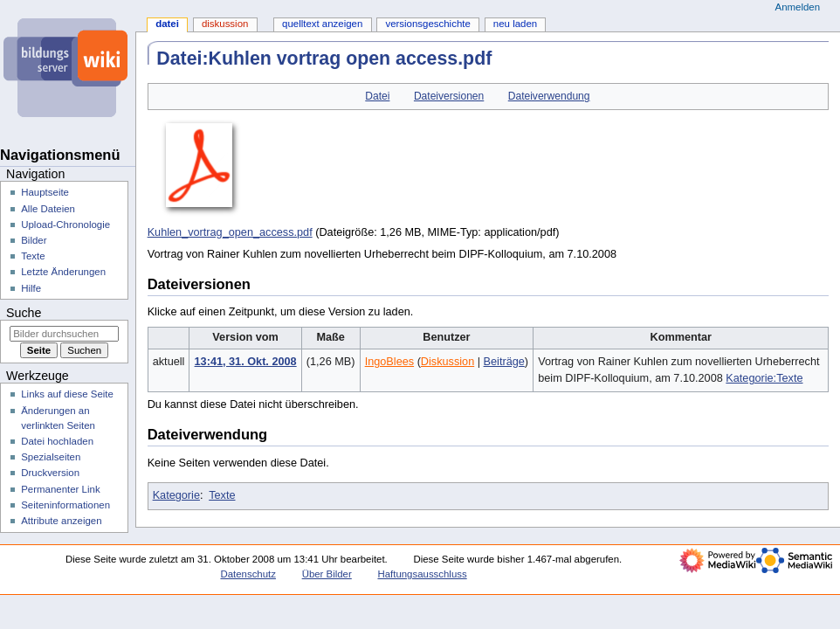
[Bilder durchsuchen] (64, 334)
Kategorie (176, 495)
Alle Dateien (48, 209)
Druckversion (50, 473)
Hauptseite (45, 192)
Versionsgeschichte (427, 24)
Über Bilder (327, 574)
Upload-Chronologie (65, 225)
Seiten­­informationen (65, 505)
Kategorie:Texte (764, 378)
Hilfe (31, 288)
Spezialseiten (51, 457)
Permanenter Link (60, 489)
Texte (222, 495)
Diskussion (448, 362)
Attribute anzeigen (61, 521)
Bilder (34, 240)
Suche (24, 313)
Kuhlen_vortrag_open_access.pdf (230, 232)
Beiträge (504, 362)
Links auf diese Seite (67, 394)
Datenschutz (248, 574)
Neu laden (515, 24)
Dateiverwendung (549, 96)
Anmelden (798, 7)
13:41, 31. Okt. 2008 (246, 362)
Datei (377, 96)
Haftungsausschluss (422, 574)
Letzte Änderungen (63, 272)
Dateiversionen (449, 96)
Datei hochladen (57, 441)
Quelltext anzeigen (322, 24)
